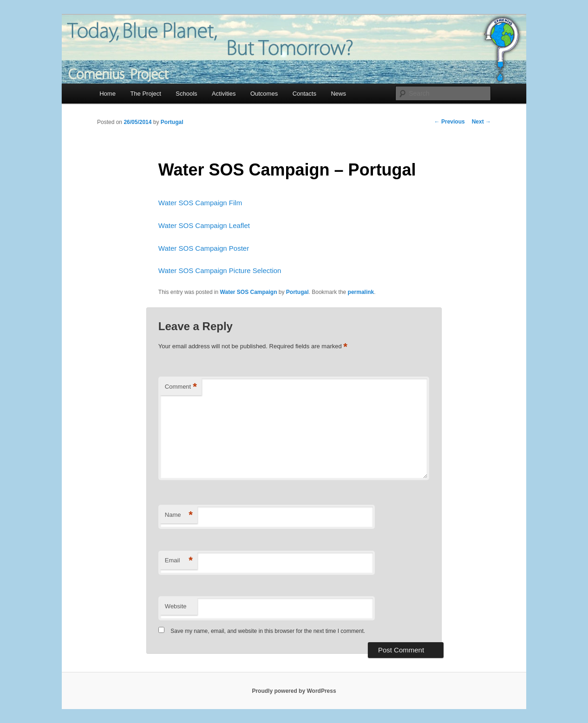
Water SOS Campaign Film (200, 203)
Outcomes (264, 94)
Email (179, 561)
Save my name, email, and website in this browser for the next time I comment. (268, 631)
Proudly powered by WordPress (294, 691)
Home (108, 94)
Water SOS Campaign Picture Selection (220, 270)
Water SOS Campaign (249, 292)
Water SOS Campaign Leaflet (204, 225)
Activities (224, 94)
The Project (145, 94)
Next (481, 122)
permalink (361, 292)
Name (179, 515)
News (338, 94)
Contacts (304, 94)
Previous (450, 122)
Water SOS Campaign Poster (204, 248)
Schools (186, 94)
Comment (181, 387)
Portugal (172, 122)
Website (176, 606)
